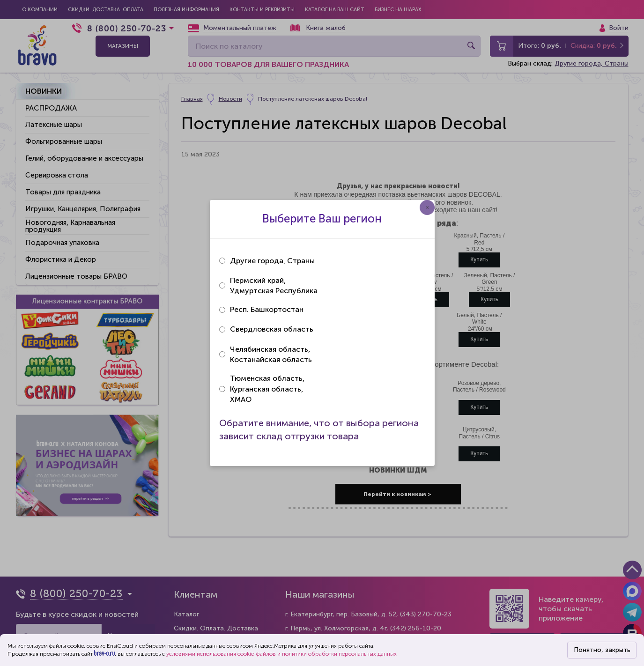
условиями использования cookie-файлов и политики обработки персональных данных (281, 654)
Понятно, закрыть (602, 650)
